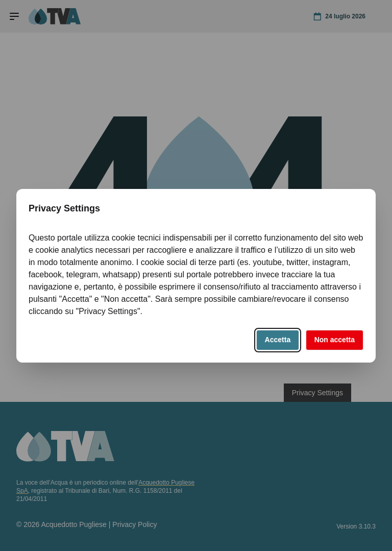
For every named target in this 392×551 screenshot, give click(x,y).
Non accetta (335, 340)
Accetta (278, 340)
